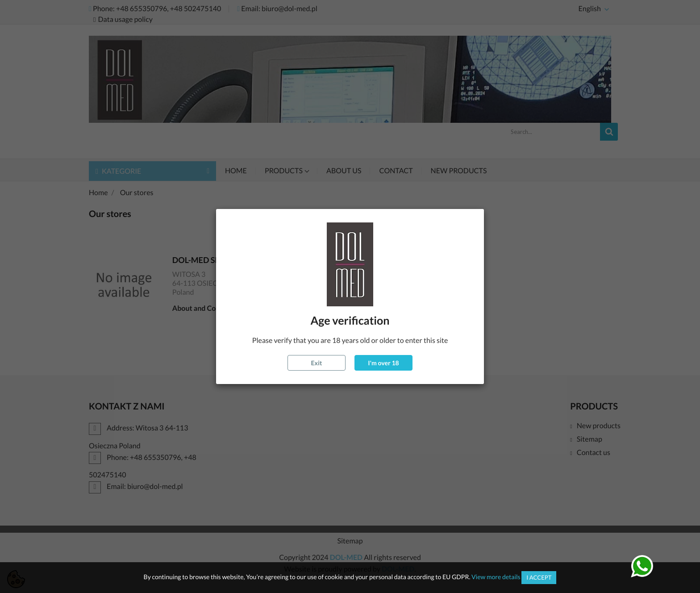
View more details (496, 577)
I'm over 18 (383, 363)
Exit (317, 363)
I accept (539, 577)
